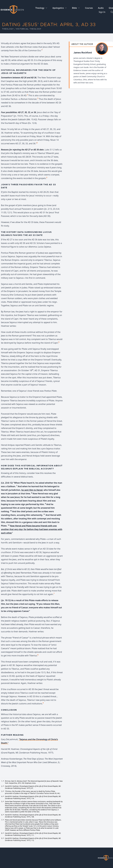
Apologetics (58, 8)
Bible (74, 8)
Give (111, 8)
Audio (101, 8)
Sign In (102, 12)
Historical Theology (29, 29)
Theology (40, 8)
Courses (89, 8)
